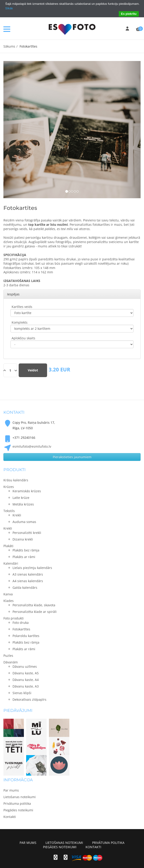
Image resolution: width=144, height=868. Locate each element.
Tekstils (9, 511)
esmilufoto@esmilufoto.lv (32, 446)
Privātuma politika (17, 803)
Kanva (8, 594)
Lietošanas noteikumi (20, 797)
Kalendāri (11, 563)
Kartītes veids (22, 307)
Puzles (8, 656)
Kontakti (10, 817)
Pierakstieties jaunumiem (72, 457)
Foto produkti (14, 618)
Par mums (11, 790)
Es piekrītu (129, 14)
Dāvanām (11, 662)
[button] (14, 130)
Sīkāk (9, 8)
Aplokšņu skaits (23, 338)
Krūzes (9, 487)
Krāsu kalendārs (16, 480)
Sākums (9, 46)
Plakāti (8, 546)
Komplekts (20, 322)
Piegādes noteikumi (18, 810)
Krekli (8, 528)
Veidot (33, 370)
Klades (9, 601)
